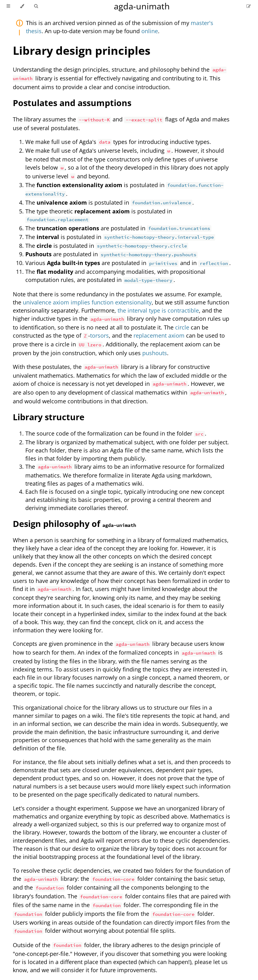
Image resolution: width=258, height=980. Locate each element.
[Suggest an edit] (249, 6)
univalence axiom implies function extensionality (87, 302)
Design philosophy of (74, 524)
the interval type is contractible (158, 310)
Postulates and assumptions (72, 103)
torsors (99, 335)
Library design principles (82, 51)
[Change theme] (22, 6)
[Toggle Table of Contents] (8, 6)
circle (182, 327)
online (150, 31)
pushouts (155, 353)
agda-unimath (142, 6)
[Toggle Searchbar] (36, 6)
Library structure (49, 417)
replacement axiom (159, 335)
